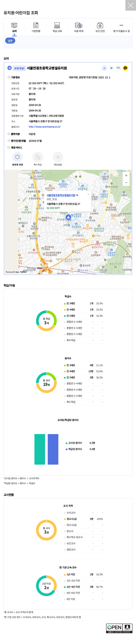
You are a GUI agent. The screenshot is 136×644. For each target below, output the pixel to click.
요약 (10, 41)
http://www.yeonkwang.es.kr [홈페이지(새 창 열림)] (44, 127)
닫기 (131, 5)
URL (118, 68)
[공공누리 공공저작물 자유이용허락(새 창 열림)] (119, 632)
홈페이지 (104, 68)
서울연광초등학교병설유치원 (61, 195)
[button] (88, 194)
